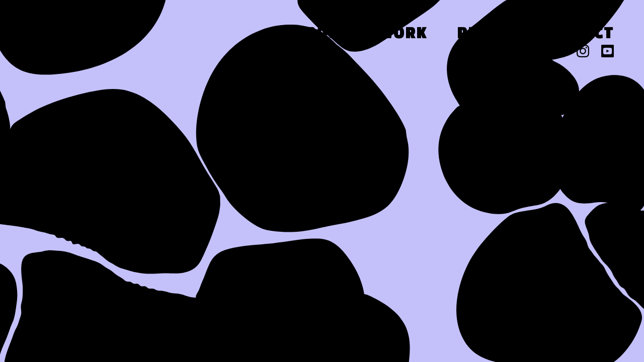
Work (403, 34)
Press (484, 34)
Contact (577, 34)
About (322, 34)
